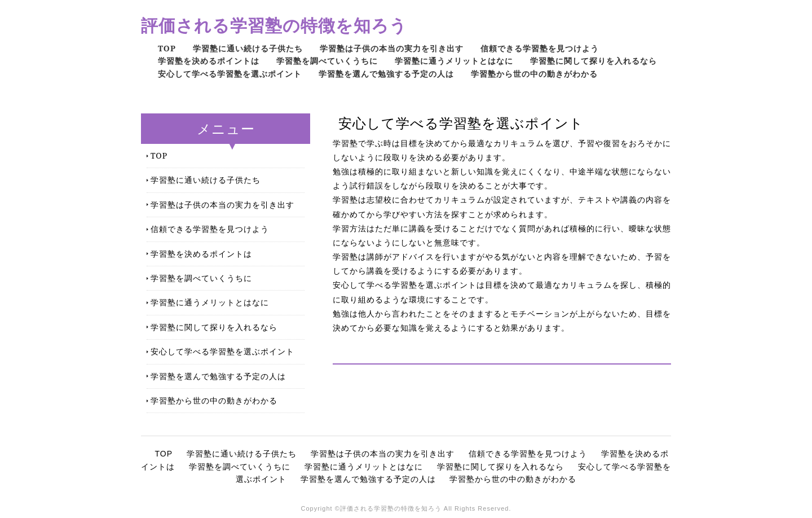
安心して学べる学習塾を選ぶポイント (230, 74)
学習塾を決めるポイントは (209, 61)
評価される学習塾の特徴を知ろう (274, 25)
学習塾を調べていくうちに (327, 61)
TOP (167, 48)
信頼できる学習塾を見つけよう (540, 48)
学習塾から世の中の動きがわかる (534, 74)
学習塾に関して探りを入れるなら (593, 61)
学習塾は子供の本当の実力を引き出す (392, 48)
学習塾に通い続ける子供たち (248, 48)
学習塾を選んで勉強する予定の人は (386, 74)
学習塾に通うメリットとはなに (454, 61)
